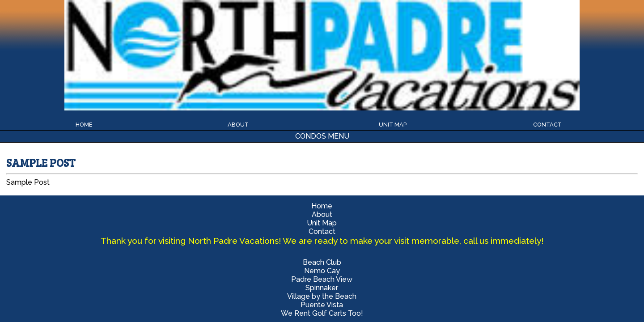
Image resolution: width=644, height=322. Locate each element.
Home (304, 17)
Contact (422, 17)
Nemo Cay (219, 39)
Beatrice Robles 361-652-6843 (493, 174)
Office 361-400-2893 (493, 157)
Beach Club (116, 39)
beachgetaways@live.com (493, 183)
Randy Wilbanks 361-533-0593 (493, 166)
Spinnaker (425, 39)
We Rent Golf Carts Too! (219, 57)
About (337, 17)
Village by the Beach (528, 39)
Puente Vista (116, 57)
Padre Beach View (322, 39)
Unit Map (376, 17)
